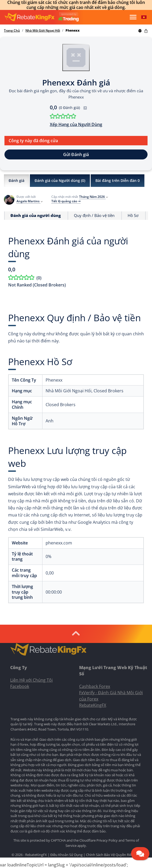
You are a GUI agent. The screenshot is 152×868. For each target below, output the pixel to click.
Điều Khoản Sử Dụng (66, 855)
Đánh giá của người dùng (36, 215)
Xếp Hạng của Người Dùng (76, 124)
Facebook (20, 686)
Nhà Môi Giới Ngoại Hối (43, 31)
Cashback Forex (95, 686)
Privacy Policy (107, 840)
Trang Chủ (12, 31)
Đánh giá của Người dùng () (60, 181)
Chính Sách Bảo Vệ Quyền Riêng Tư (113, 855)
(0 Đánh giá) (73, 108)
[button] (144, 17)
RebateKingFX (93, 705)
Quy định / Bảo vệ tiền (94, 215)
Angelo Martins (30, 201)
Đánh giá (17, 180)
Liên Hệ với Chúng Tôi (31, 680)
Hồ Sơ (133, 215)
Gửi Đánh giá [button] (76, 154)
